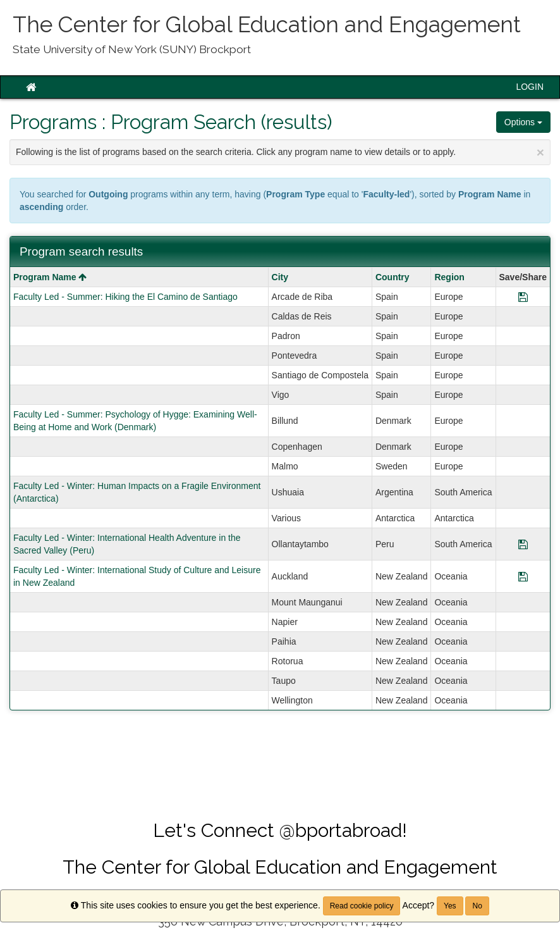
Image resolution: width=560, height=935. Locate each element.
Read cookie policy (362, 906)
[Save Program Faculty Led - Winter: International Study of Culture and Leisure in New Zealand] (523, 576)
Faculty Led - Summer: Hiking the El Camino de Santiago (125, 297)
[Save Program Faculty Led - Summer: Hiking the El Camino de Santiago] (523, 297)
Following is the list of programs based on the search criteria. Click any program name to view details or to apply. (280, 152)
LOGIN (530, 87)
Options (523, 122)
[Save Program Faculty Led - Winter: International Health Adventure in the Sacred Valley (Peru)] (523, 544)
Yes (450, 906)
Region (449, 277)
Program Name (50, 277)
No (477, 906)
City (280, 277)
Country (393, 277)
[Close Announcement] (540, 152)
